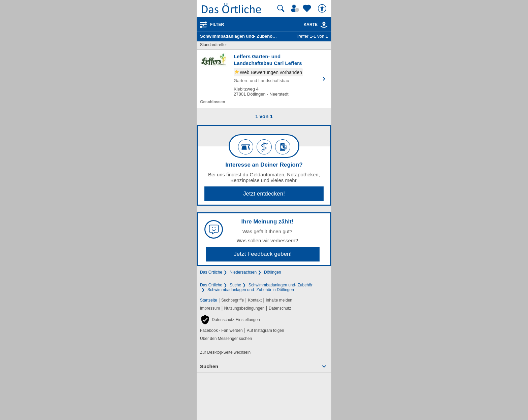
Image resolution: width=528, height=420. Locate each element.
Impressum (210, 308)
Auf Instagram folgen (266, 330)
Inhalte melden (279, 300)
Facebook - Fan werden (221, 330)
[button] (230, 320)
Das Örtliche (211, 272)
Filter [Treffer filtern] (217, 25)
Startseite (209, 300)
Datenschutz (280, 308)
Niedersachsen (243, 272)
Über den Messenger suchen (226, 339)
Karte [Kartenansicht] (316, 25)
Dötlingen (273, 272)
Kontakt (255, 300)
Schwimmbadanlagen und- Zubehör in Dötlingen (251, 290)
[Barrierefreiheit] (323, 8)
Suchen (209, 366)
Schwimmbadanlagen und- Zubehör (280, 285)
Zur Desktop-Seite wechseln (225, 352)
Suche (235, 285)
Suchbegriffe (233, 300)
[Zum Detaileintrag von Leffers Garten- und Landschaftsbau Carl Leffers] (264, 79)
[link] (324, 25)
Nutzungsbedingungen (244, 308)
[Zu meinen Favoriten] (308, 8)
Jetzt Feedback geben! (263, 254)
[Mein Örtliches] (296, 8)
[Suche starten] (281, 8)
